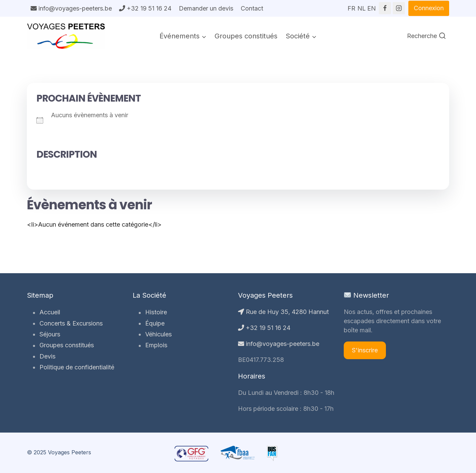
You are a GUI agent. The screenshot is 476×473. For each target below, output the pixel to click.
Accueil (49, 312)
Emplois (156, 345)
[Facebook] (385, 8)
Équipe (155, 323)
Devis (47, 356)
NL (361, 6)
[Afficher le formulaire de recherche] (427, 36)
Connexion (429, 8)
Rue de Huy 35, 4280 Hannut (283, 312)
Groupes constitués (246, 36)
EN (371, 6)
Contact (252, 8)
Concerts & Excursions (71, 323)
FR (351, 6)
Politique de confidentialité (76, 367)
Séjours (49, 334)
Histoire (156, 312)
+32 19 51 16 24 (145, 8)
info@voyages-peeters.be (71, 8)
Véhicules (158, 334)
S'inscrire (365, 350)
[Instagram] (399, 8)
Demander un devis (206, 8)
